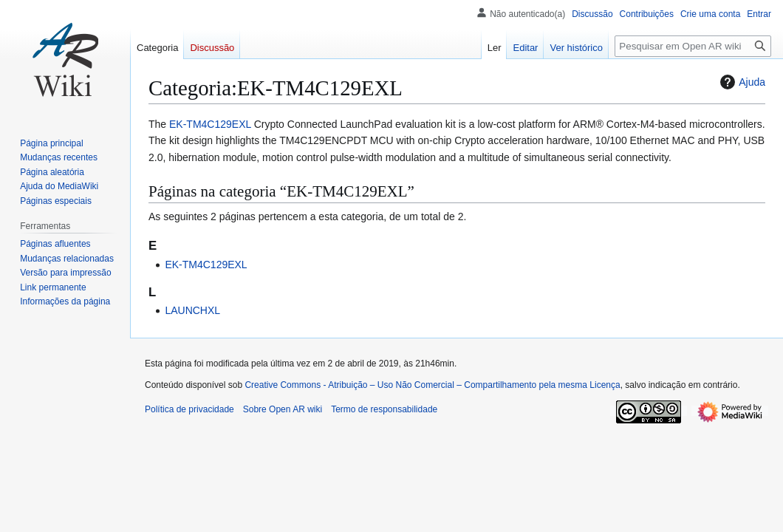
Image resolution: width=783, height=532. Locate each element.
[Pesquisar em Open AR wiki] (693, 46)
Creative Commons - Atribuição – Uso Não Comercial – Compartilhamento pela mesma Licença (432, 385)
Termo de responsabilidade (384, 409)
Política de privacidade (189, 409)
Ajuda (741, 82)
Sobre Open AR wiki (283, 409)
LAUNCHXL (192, 310)
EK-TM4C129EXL (210, 124)
